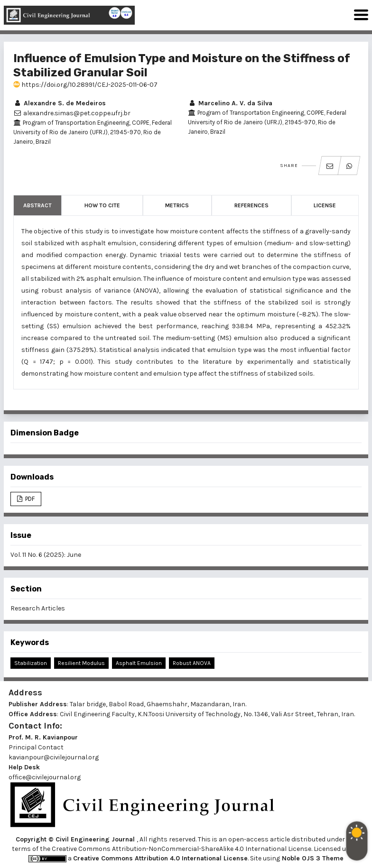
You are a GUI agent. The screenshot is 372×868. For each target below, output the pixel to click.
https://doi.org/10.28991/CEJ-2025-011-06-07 (85, 85)
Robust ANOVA (192, 663)
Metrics (177, 205)
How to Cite (102, 205)
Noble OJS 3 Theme (312, 858)
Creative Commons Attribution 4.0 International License (160, 858)
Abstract (37, 205)
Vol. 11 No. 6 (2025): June (46, 555)
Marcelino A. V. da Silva (230, 103)
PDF (29, 499)
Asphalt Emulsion (139, 663)
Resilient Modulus (81, 663)
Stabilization (31, 663)
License (325, 205)
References (251, 205)
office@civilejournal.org (45, 777)
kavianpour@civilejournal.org (54, 757)
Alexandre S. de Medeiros (60, 103)
